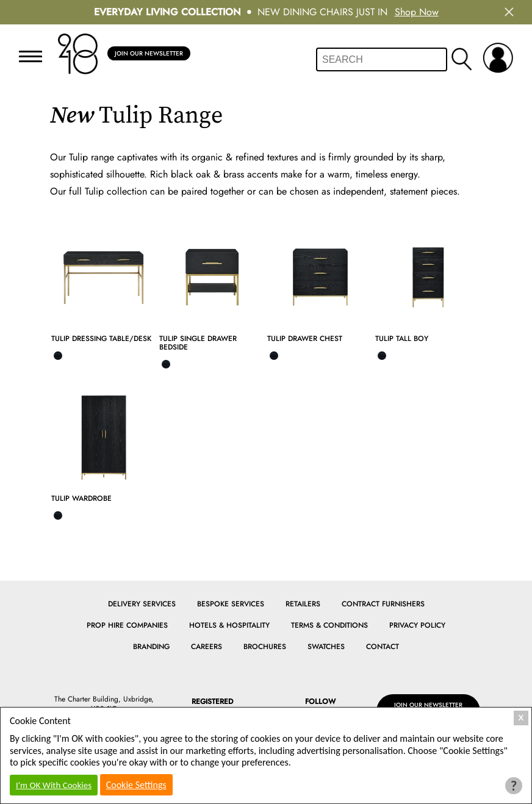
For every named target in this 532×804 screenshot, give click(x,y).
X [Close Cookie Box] (521, 718)
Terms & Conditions (329, 625)
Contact (383, 647)
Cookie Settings (136, 785)
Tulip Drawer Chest (305, 339)
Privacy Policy (417, 625)
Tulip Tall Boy (402, 339)
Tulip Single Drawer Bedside (198, 343)
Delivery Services (142, 604)
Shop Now (417, 12)
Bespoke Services (231, 604)
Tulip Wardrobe (81, 498)
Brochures (265, 647)
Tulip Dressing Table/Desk (101, 339)
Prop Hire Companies (127, 625)
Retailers (303, 604)
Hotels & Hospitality (229, 625)
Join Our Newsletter (155, 54)
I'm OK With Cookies (54, 785)
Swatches (326, 647)
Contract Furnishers (383, 604)
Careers (207, 647)
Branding (151, 647)
